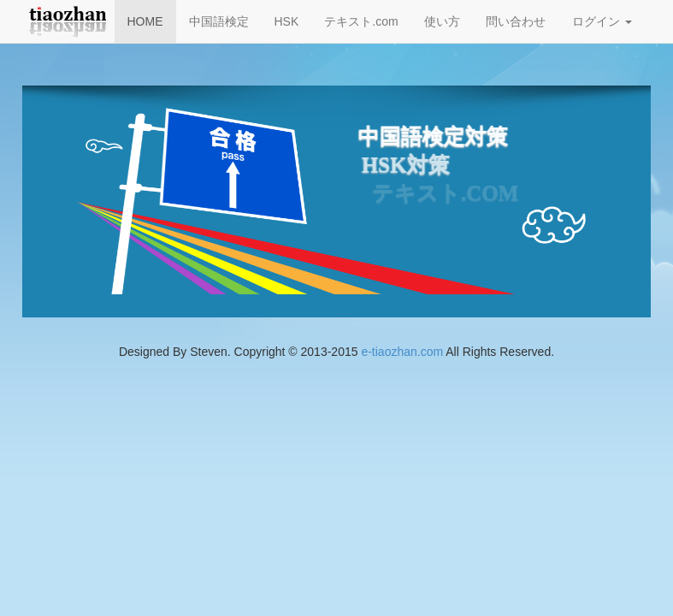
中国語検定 (219, 21)
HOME (145, 21)
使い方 (442, 21)
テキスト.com (361, 21)
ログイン (602, 21)
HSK (287, 21)
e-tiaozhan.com (402, 352)
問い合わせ (516, 21)
